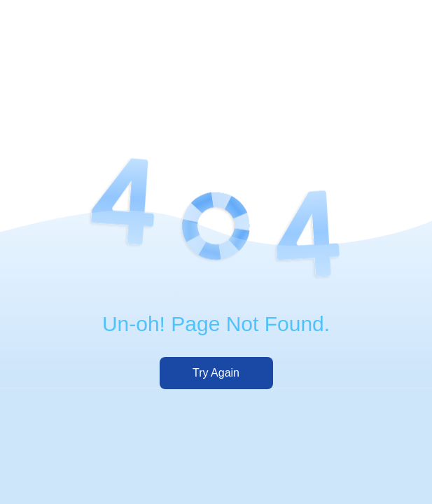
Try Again (216, 373)
